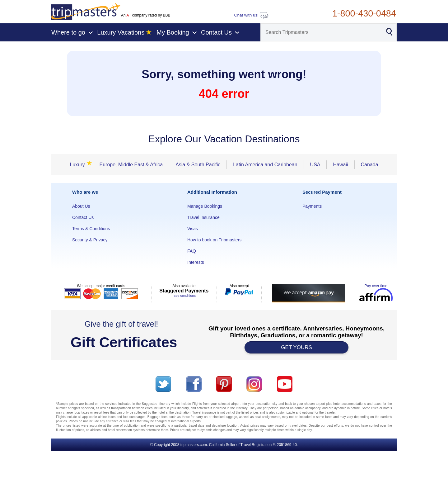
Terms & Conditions (91, 229)
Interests (196, 262)
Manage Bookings (205, 206)
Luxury (79, 165)
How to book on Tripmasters (214, 240)
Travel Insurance (203, 217)
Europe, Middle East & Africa (131, 165)
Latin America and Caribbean (265, 165)
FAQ (192, 251)
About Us (81, 206)
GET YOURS (296, 347)
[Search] (320, 32)
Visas (193, 229)
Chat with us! (251, 15)
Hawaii (340, 165)
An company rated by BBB (146, 15)
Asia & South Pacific (198, 165)
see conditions (185, 296)
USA (315, 165)
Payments (312, 206)
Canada (370, 165)
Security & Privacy (90, 240)
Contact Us (83, 217)
